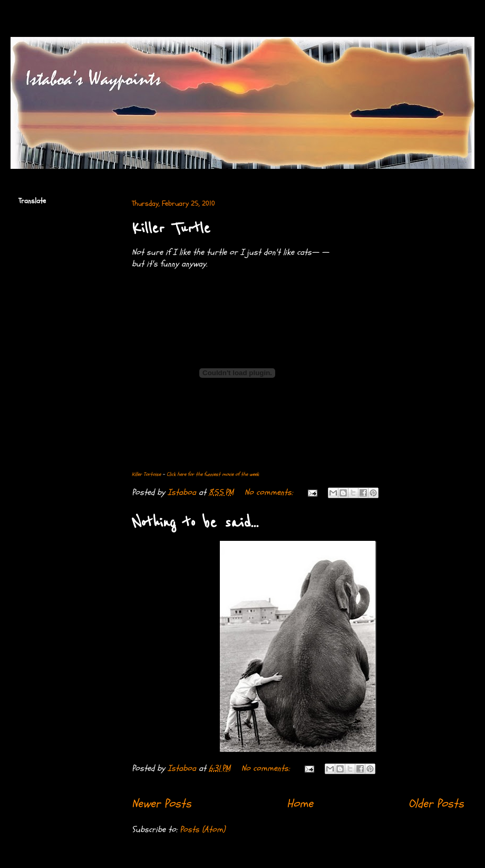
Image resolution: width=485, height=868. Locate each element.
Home (300, 804)
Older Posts (436, 804)
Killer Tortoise (146, 474)
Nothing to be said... (195, 523)
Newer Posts (162, 804)
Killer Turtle (171, 228)
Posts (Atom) (202, 829)
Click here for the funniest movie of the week (213, 474)
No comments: (270, 492)
